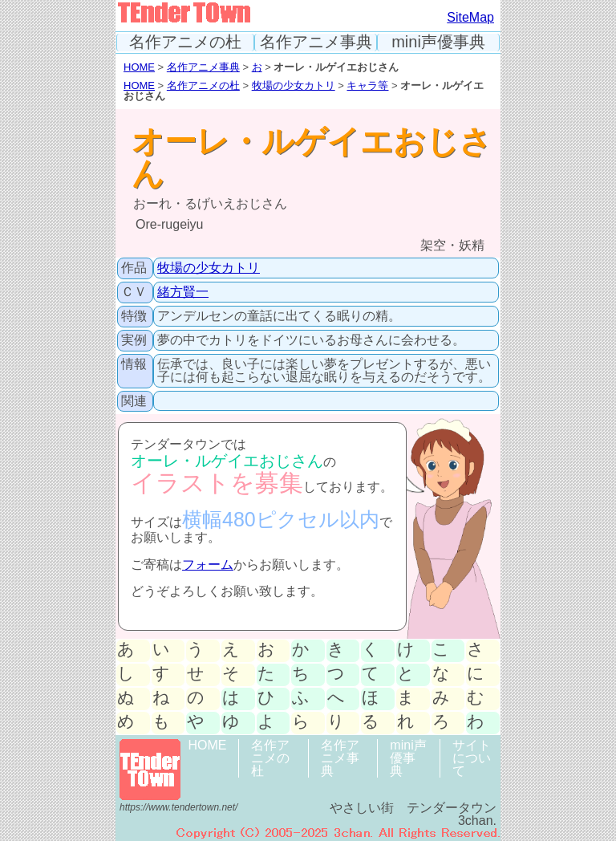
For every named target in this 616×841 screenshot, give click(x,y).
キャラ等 (367, 85)
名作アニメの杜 (185, 42)
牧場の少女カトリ (294, 85)
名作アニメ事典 (316, 42)
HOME (139, 67)
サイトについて (472, 758)
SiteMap (470, 17)
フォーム (208, 565)
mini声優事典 (438, 42)
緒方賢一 (183, 292)
